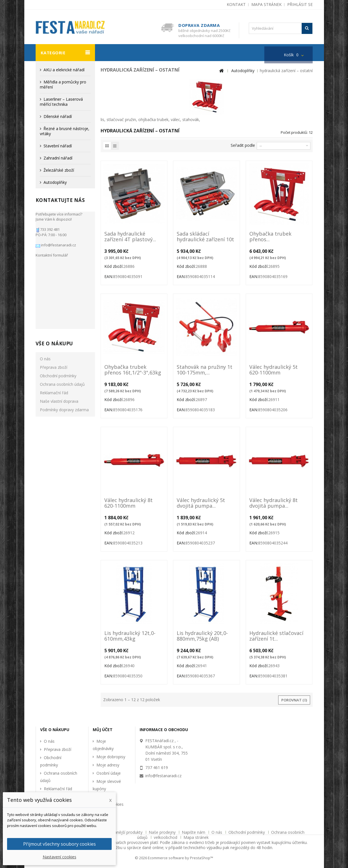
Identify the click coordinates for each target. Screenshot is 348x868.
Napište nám (194, 832)
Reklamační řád (54, 316)
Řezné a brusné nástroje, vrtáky (65, 131)
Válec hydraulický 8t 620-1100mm (128, 503)
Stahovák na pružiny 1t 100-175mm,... (205, 370)
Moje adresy (108, 765)
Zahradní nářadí (58, 158)
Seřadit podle (243, 145)
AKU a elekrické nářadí (64, 70)
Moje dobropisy (111, 757)
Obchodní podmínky (58, 299)
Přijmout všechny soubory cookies (60, 844)
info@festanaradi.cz (58, 242)
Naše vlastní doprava (59, 324)
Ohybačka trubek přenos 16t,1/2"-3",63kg (133, 370)
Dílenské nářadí (58, 116)
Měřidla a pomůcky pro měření (63, 84)
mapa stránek (266, 4)
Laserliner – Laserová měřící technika (61, 102)
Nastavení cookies (60, 857)
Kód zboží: (114, 266)
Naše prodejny (163, 832)
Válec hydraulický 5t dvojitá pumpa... (201, 503)
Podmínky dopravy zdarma (64, 333)
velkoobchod (166, 837)
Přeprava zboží (54, 290)
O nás (45, 282)
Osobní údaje (109, 773)
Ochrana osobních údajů (62, 307)
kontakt (236, 4)
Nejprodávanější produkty (119, 832)
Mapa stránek (196, 837)
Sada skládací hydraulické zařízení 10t (205, 237)
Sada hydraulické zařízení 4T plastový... (130, 237)
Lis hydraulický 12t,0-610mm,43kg (130, 636)
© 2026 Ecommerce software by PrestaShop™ (174, 858)
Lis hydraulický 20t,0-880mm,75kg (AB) (202, 636)
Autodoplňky (55, 182)
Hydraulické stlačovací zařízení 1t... (276, 636)
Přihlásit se (300, 4)
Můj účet (103, 730)
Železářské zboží (59, 170)
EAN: (109, 276)
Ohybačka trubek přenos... (270, 237)
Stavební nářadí (58, 146)
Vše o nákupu (54, 267)
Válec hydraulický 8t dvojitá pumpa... (274, 503)
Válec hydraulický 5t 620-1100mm (274, 370)
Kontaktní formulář (52, 252)
